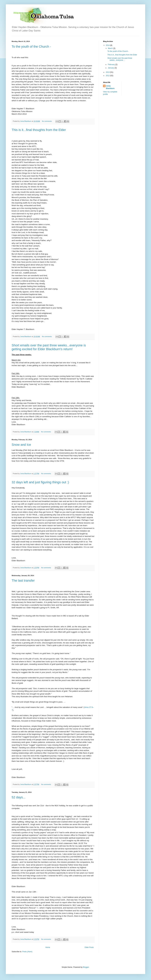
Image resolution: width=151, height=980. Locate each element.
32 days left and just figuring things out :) (40, 482)
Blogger (86, 967)
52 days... (19, 797)
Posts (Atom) (27, 952)
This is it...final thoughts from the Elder (39, 130)
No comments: (47, 121)
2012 (108, 76)
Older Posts (89, 947)
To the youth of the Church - (31, 47)
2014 (108, 45)
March (111, 48)
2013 (108, 72)
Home (48, 947)
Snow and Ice (21, 445)
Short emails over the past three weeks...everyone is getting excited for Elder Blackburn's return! (49, 347)
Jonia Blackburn (110, 87)
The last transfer (23, 581)
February (112, 65)
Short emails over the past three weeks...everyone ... (120, 59)
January (111, 68)
